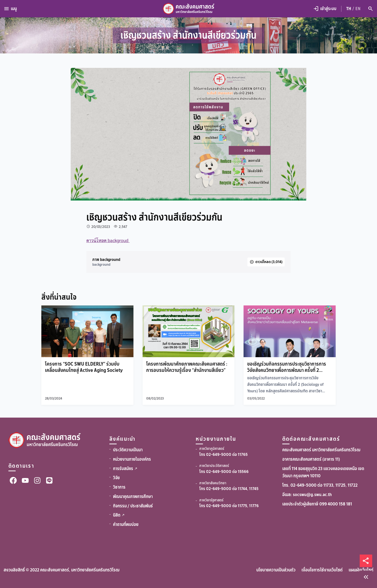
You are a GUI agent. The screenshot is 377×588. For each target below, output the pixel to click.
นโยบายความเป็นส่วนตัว (276, 570)
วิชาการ (119, 487)
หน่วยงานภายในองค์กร (132, 459)
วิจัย (116, 478)
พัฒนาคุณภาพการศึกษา (133, 497)
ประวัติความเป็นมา (128, 450)
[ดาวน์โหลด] (266, 262)
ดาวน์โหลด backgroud (108, 240)
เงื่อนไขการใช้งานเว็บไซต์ (322, 570)
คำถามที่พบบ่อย (126, 524)
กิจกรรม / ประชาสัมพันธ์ (133, 506)
